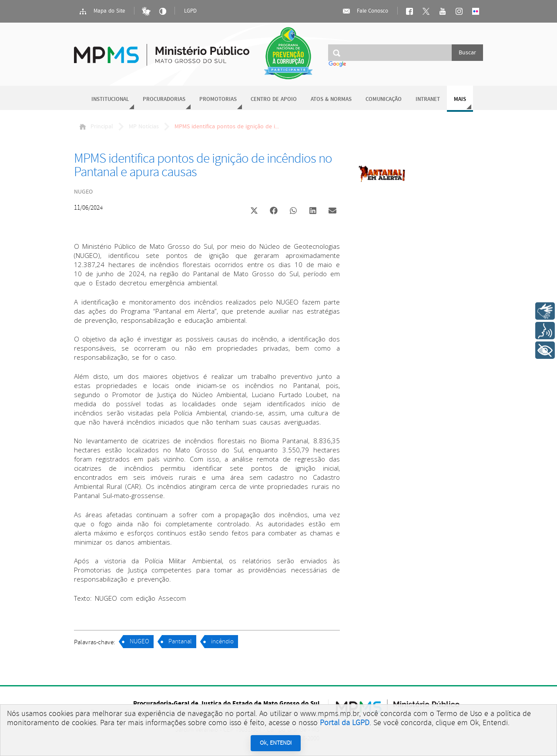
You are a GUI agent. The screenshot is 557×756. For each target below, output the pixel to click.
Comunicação (384, 99)
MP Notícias (144, 127)
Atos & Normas (331, 99)
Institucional (110, 99)
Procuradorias (164, 99)
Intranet (428, 99)
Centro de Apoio (274, 99)
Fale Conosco (365, 11)
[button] (254, 212)
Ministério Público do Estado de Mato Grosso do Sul (162, 50)
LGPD (190, 11)
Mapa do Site (102, 11)
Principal (96, 127)
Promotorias (218, 99)
